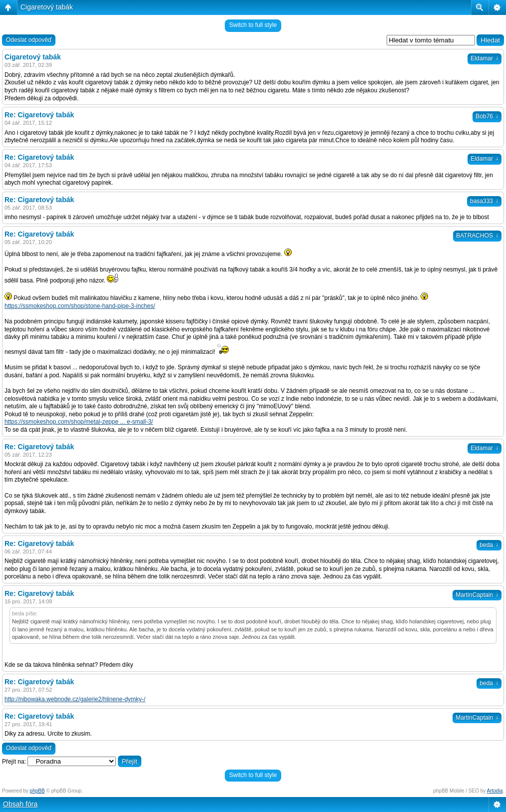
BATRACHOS (477, 236)
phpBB (37, 791)
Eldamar (485, 58)
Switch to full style (253, 25)
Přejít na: (14, 762)
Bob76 (487, 116)
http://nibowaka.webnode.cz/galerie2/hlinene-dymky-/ (75, 699)
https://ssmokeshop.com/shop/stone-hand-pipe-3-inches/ (80, 306)
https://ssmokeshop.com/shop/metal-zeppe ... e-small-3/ (79, 422)
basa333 (484, 201)
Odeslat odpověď (29, 40)
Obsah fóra (20, 804)
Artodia (495, 791)
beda (489, 545)
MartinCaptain (477, 595)
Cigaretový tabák (47, 7)
